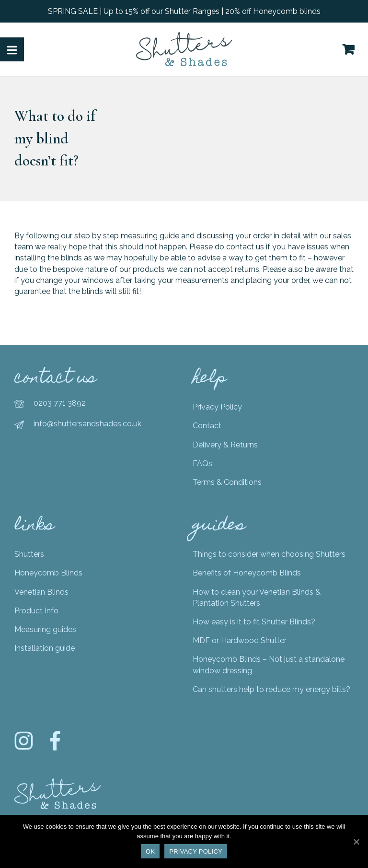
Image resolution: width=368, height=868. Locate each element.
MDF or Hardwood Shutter (240, 640)
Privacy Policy (217, 407)
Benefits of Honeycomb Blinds (247, 573)
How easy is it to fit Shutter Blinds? (254, 622)
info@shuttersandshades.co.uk (87, 424)
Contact (207, 426)
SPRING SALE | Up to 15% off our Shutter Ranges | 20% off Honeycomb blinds (184, 11)
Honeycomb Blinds (48, 573)
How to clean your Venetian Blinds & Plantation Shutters (257, 598)
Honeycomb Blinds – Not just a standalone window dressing (269, 665)
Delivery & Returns (225, 445)
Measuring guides (45, 629)
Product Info (36, 611)
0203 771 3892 (60, 403)
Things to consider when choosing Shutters (269, 554)
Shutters (29, 554)
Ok (150, 851)
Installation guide (45, 648)
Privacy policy (196, 851)
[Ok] (356, 842)
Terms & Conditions (227, 482)
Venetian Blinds (41, 592)
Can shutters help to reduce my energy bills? (271, 689)
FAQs (202, 463)
